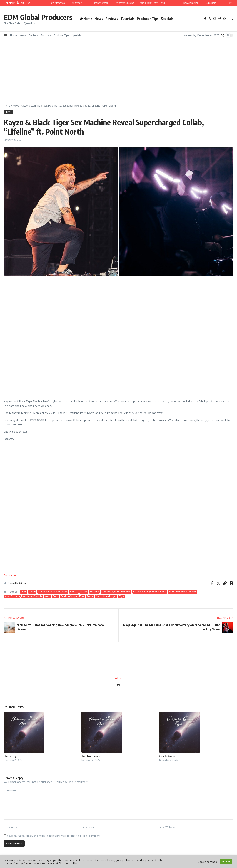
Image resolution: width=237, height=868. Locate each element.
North (47, 596)
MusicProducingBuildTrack (183, 592)
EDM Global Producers (38, 17)
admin (119, 678)
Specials (167, 19)
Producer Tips (148, 19)
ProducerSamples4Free (72, 596)
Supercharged (109, 596)
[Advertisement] (118, 67)
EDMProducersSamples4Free (53, 592)
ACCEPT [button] (226, 862)
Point (56, 596)
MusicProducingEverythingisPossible (23, 596)
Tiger (122, 596)
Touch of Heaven (91, 756)
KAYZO (74, 592)
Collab (32, 592)
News (99, 19)
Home (14, 35)
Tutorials (127, 19)
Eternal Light (11, 756)
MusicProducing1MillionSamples (150, 592)
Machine (94, 592)
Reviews (112, 19)
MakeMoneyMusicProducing (116, 592)
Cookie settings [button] (207, 862)
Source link (10, 575)
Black (24, 592)
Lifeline (84, 592)
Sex (98, 596)
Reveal (90, 596)
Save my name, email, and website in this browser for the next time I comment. (54, 836)
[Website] (118, 685)
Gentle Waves (167, 756)
